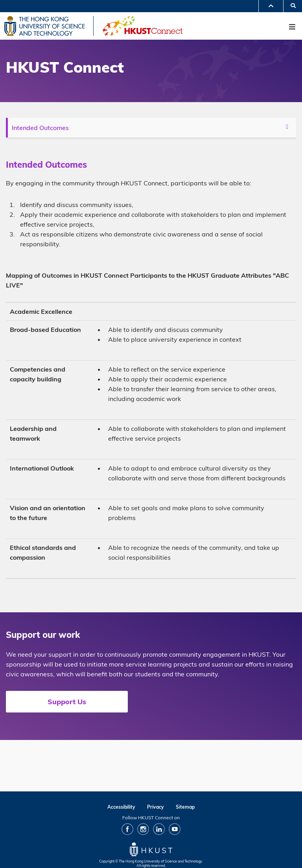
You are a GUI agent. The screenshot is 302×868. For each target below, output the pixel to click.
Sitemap (185, 807)
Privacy (156, 807)
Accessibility (121, 807)
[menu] (152, 128)
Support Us (67, 702)
